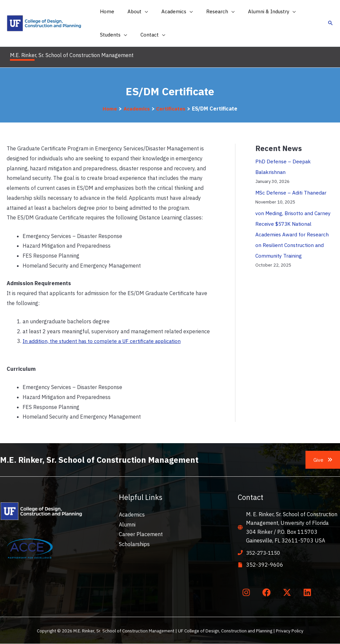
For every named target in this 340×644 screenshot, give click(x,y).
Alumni (127, 524)
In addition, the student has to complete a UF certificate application (104, 341)
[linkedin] (309, 592)
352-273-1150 (265, 553)
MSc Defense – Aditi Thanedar (292, 193)
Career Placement (141, 534)
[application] (140, 12)
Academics (132, 515)
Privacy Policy (290, 631)
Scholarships (134, 544)
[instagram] (247, 592)
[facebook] (268, 592)
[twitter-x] (288, 592)
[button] (133, 12)
